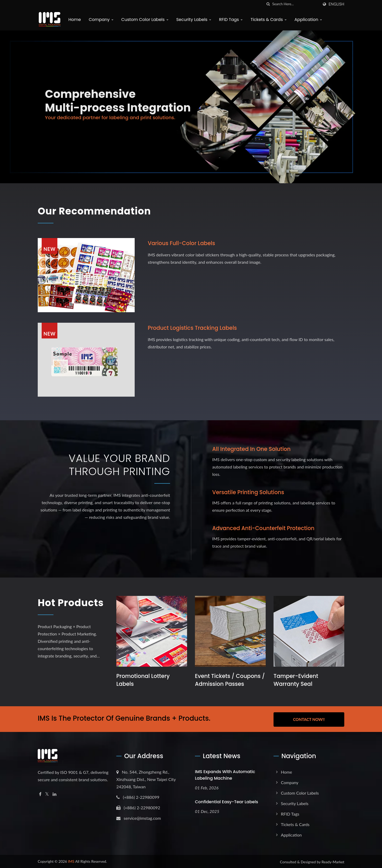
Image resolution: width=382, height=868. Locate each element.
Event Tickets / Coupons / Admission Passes (228, 680)
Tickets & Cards (268, 20)
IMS (71, 861)
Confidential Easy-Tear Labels (227, 801)
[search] (268, 4)
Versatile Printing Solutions (249, 492)
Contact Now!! (309, 719)
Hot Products (63, 609)
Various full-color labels (182, 243)
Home (74, 20)
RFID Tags (230, 20)
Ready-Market (333, 861)
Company (100, 20)
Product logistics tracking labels (193, 328)
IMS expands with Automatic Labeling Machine (225, 774)
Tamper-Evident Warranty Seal (296, 680)
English (336, 4)
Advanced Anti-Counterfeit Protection (265, 528)
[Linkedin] (54, 793)
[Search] (296, 4)
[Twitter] (47, 793)
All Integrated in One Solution (252, 449)
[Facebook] (40, 793)
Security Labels (193, 20)
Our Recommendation (100, 211)
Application (307, 20)
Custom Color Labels (144, 20)
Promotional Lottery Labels (143, 680)
